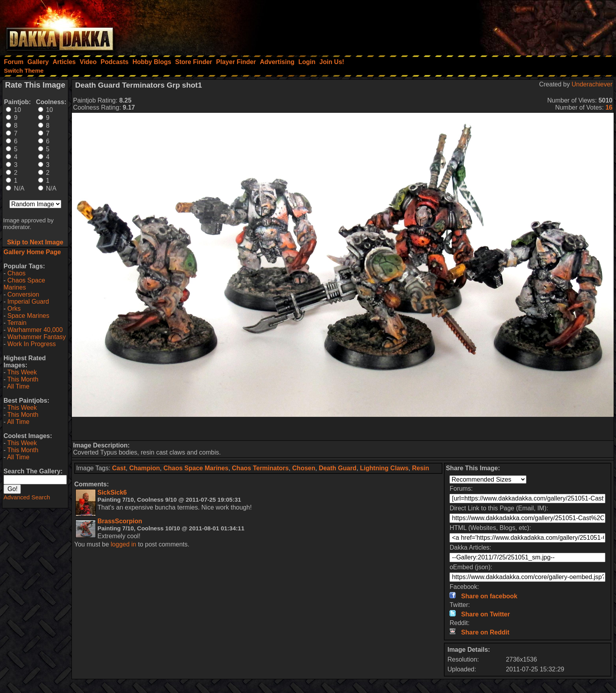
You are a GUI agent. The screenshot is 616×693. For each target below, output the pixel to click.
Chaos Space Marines (24, 284)
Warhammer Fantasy (37, 337)
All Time (18, 386)
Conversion (23, 294)
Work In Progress (32, 344)
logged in (124, 544)
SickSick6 (112, 492)
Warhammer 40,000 (35, 330)
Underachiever (592, 84)
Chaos (16, 273)
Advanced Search (27, 497)
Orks (14, 309)
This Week (22, 372)
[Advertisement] (510, 26)
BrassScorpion (120, 521)
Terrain (17, 323)
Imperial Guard (28, 302)
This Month (23, 379)
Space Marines (28, 316)
